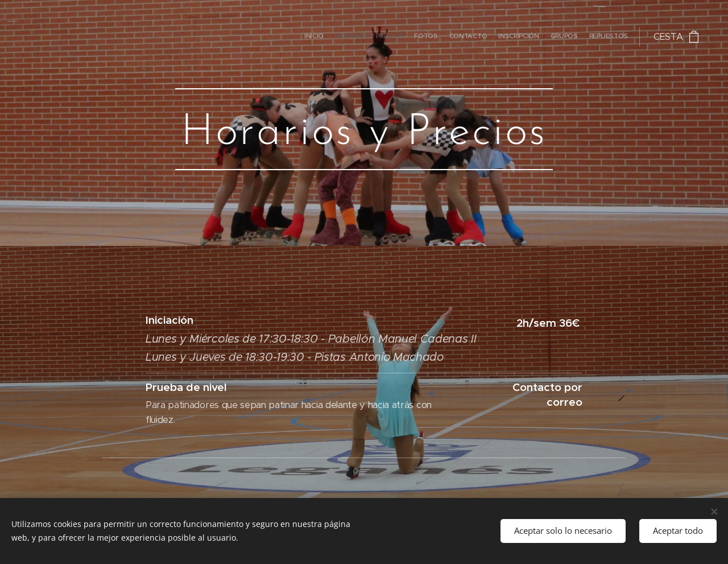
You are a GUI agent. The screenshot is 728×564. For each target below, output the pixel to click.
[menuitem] (561, 37)
